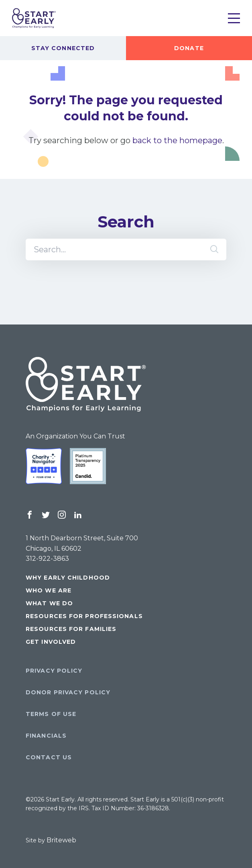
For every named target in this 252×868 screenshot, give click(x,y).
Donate (189, 48)
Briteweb (61, 840)
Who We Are (49, 590)
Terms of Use (51, 714)
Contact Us (49, 757)
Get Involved (51, 642)
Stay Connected (63, 48)
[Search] (126, 249)
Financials (46, 736)
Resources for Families (71, 629)
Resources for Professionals (84, 616)
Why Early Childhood (68, 578)
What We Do (49, 603)
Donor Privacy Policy (68, 692)
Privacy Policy (54, 671)
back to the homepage (177, 140)
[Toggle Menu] (234, 18)
